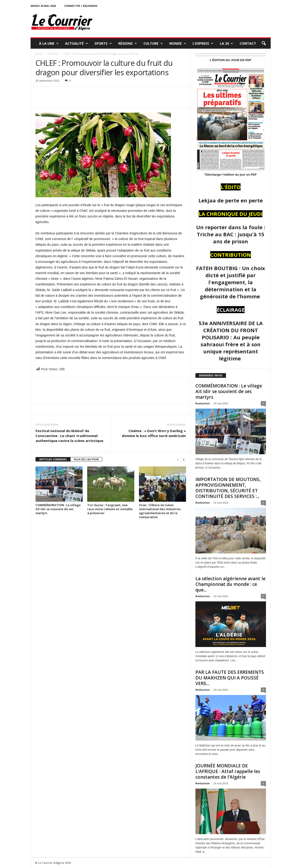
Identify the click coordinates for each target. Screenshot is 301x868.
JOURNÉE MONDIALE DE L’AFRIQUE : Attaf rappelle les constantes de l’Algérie (228, 771)
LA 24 (226, 43)
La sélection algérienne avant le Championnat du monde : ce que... (230, 584)
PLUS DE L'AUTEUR (86, 459)
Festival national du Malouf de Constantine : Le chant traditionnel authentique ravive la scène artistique (69, 436)
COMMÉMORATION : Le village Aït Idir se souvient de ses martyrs (58, 509)
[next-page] (184, 460)
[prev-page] (178, 460)
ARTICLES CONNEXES (53, 459)
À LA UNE (49, 43)
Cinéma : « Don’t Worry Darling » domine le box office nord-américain (154, 433)
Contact (248, 43)
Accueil (39, 54)
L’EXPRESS (203, 43)
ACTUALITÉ (77, 43)
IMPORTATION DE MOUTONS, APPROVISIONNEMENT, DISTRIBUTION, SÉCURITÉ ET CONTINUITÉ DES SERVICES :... (228, 488)
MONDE (178, 43)
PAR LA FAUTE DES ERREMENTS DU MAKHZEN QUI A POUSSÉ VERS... (230, 678)
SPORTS (103, 43)
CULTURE (153, 43)
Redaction (203, 403)
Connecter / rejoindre (81, 6)
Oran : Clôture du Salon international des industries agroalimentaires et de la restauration (160, 511)
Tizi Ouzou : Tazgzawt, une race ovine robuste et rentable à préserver (110, 509)
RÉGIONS (128, 43)
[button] (264, 43)
